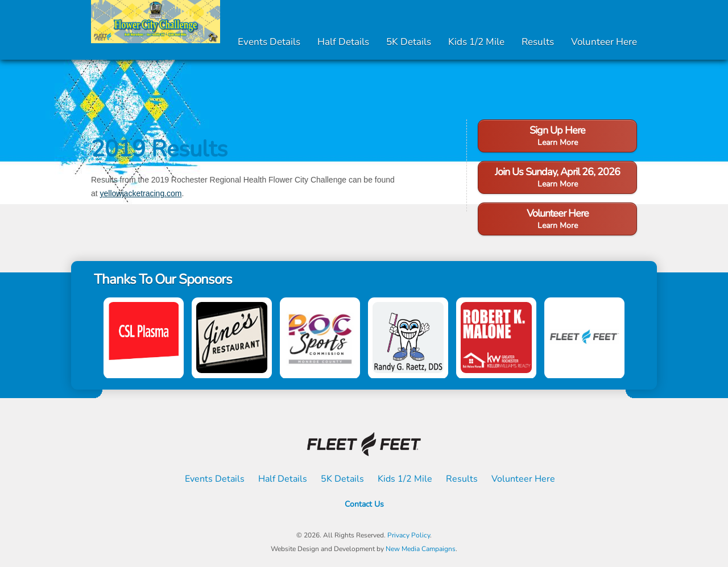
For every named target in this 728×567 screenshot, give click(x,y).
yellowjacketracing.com (141, 193)
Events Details (269, 42)
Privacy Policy (409, 535)
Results (538, 42)
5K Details (409, 42)
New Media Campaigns (421, 549)
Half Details (343, 42)
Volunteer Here (604, 42)
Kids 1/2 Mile (476, 42)
